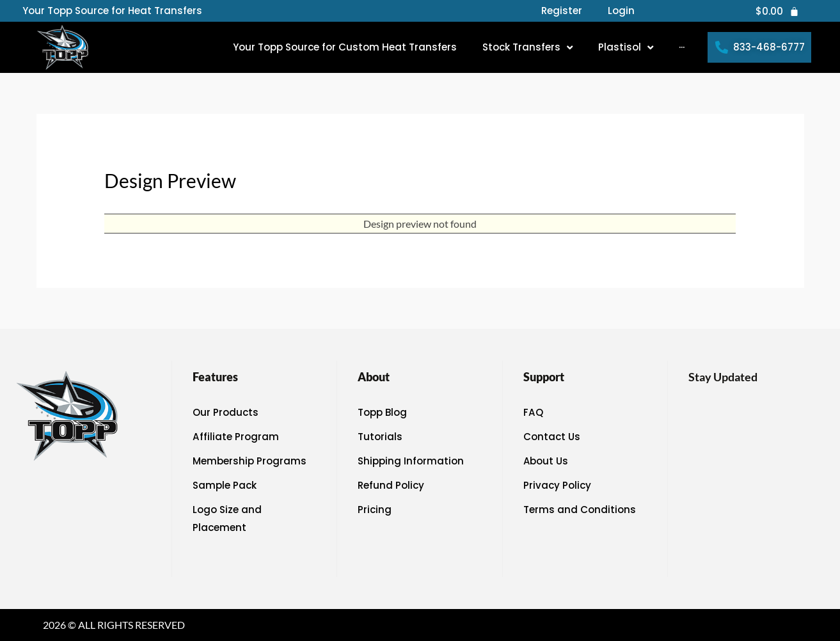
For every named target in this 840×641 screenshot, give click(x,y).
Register (562, 11)
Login (621, 11)
